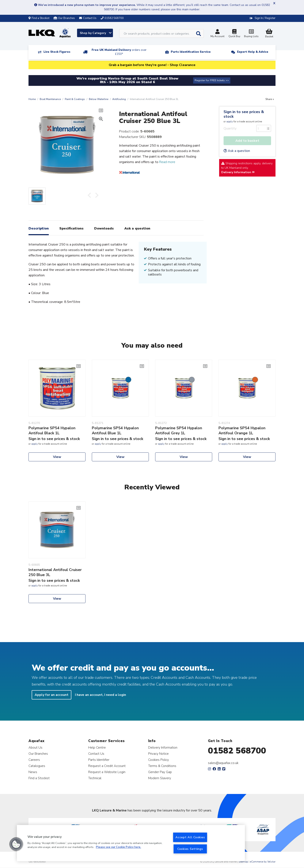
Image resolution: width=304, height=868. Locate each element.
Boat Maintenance (50, 99)
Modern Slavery (160, 778)
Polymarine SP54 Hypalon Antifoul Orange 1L (242, 431)
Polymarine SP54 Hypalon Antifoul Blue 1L (115, 431)
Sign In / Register (265, 18)
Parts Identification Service (191, 52)
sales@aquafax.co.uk (223, 763)
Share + (270, 99)
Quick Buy (234, 34)
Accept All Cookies (190, 837)
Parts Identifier (99, 760)
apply (230, 121)
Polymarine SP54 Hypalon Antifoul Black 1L (52, 431)
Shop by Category (96, 33)
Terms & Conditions (162, 766)
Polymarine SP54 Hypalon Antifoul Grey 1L (179, 431)
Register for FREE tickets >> (212, 80)
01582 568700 (237, 751)
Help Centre (97, 747)
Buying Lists (251, 34)
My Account (217, 34)
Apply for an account (52, 695)
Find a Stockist (39, 18)
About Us (35, 747)
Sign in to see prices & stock (244, 114)
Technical (95, 778)
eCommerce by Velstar (263, 862)
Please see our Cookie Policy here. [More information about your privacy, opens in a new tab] (118, 847)
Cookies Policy (159, 760)
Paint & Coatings (75, 99)
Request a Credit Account (107, 766)
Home (32, 99)
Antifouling (119, 99)
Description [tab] (39, 228)
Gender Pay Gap (160, 772)
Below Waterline (99, 99)
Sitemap (243, 862)
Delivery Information (238, 172)
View (57, 457)
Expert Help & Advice (253, 52)
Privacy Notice (158, 754)
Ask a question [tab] (137, 228)
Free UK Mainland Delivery (119, 52)
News (33, 772)
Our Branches (64, 18)
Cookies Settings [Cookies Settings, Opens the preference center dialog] (190, 849)
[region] (131, 843)
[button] (16, 844)
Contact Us (96, 754)
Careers (34, 760)
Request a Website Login (107, 772)
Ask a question (237, 151)
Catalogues (37, 766)
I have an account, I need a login (100, 695)
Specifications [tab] (71, 228)
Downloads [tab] (104, 228)
